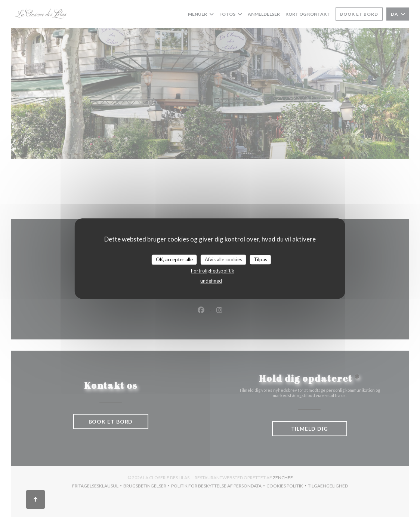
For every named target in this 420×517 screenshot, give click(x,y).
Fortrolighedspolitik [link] (213, 271)
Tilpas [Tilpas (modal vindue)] (260, 259)
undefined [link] (211, 281)
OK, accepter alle (174, 259)
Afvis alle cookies (223, 259)
